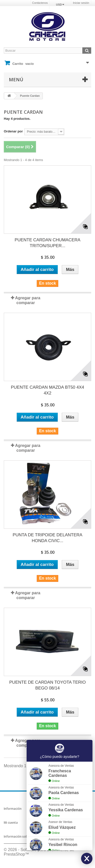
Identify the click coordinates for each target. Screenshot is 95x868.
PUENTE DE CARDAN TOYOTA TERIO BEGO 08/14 (48, 685)
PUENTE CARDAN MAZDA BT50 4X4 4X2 (48, 390)
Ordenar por (13, 131)
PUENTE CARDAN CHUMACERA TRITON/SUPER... (48, 243)
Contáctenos (40, 3)
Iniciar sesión (81, 3)
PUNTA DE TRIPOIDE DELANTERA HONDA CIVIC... (48, 538)
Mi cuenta (11, 823)
